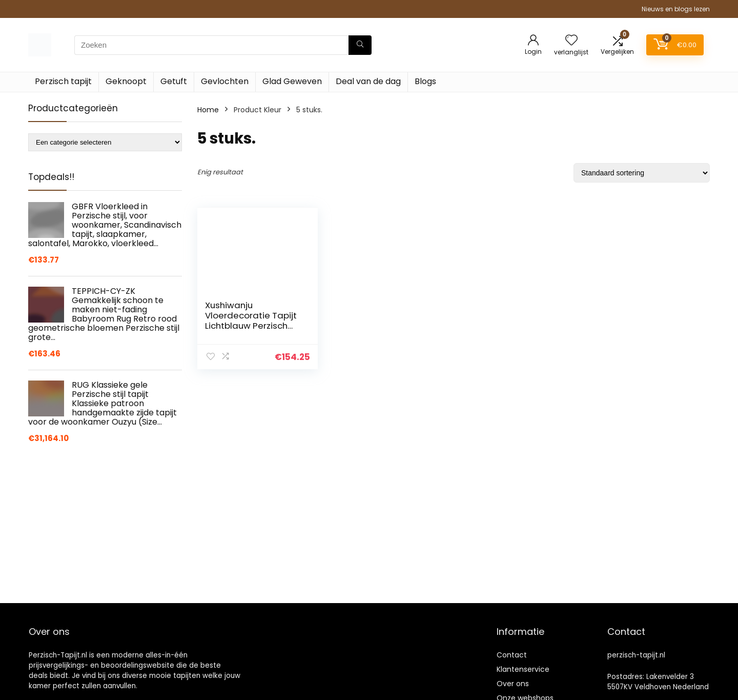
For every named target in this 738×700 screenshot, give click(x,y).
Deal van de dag (368, 81)
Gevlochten (225, 81)
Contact (512, 655)
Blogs (425, 81)
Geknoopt (126, 81)
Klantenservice (523, 669)
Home (208, 110)
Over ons (513, 684)
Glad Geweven (292, 81)
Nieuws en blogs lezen (676, 9)
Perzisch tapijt (63, 81)
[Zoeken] (360, 45)
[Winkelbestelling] (642, 173)
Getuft (174, 81)
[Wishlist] (571, 41)
